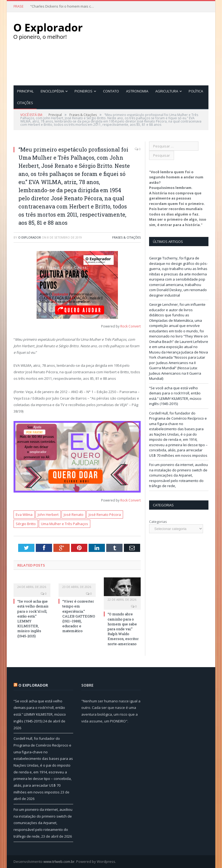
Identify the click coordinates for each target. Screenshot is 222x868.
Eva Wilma (24, 515)
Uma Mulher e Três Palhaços (65, 524)
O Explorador (30, 237)
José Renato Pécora (105, 515)
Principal (25, 91)
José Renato (74, 515)
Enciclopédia (52, 91)
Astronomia (137, 91)
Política (196, 91)
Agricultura (167, 91)
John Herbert (48, 515)
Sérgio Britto (26, 524)
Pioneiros (83, 91)
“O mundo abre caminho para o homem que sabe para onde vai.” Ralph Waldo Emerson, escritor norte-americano (123, 629)
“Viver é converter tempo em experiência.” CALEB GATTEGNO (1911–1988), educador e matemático (79, 616)
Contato (111, 91)
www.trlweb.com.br (59, 861)
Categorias (158, 522)
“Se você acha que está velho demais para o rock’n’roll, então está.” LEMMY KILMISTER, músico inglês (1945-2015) (175, 396)
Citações (25, 103)
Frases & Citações (126, 237)
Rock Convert (131, 326)
